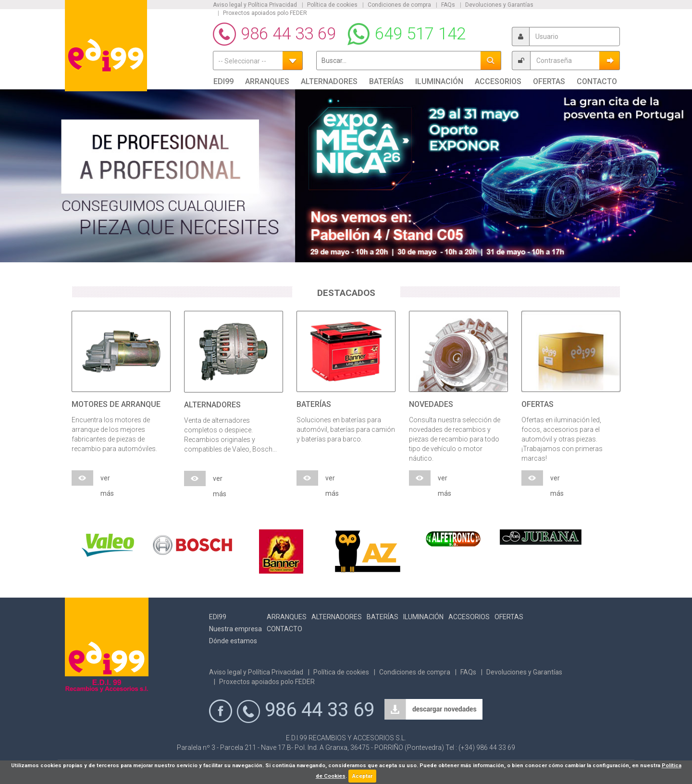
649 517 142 (420, 34)
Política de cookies (332, 5)
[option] (346, 176)
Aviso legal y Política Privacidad (255, 5)
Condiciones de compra (399, 5)
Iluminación (423, 617)
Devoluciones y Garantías (499, 5)
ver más (107, 480)
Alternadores (337, 617)
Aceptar (362, 776)
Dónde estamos (233, 641)
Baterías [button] (386, 81)
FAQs (448, 5)
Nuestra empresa (235, 629)
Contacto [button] (597, 81)
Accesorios (469, 617)
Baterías (383, 617)
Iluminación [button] (439, 81)
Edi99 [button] (223, 81)
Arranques (287, 617)
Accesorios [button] (498, 81)
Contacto (284, 629)
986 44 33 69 (288, 34)
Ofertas (509, 617)
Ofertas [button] (549, 81)
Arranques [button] (267, 81)
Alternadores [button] (329, 81)
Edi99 (218, 617)
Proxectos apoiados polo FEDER (265, 13)
